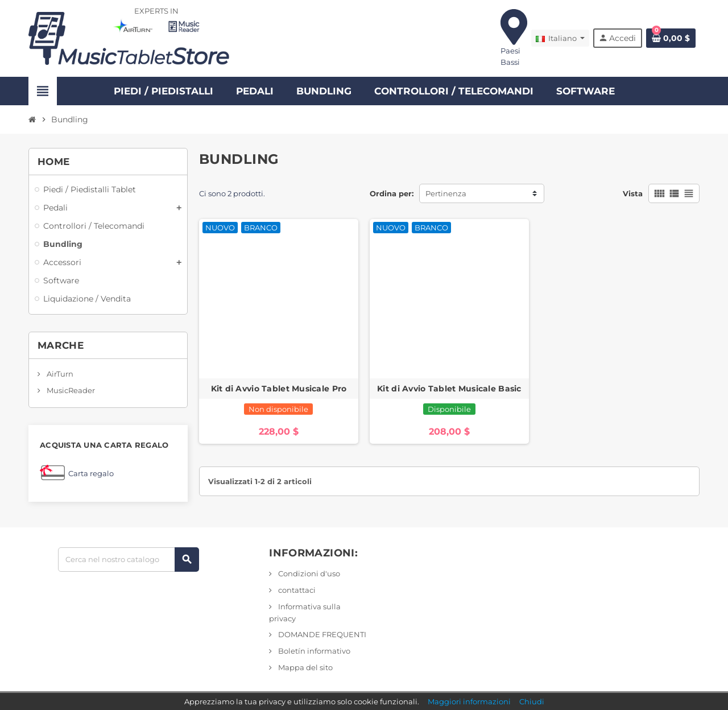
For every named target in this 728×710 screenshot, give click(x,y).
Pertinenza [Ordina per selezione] (446, 193)
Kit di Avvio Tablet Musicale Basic (449, 389)
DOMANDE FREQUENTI (321, 634)
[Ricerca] (128, 560)
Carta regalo (91, 473)
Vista (633, 193)
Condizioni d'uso (308, 573)
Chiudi (532, 701)
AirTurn (59, 374)
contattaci (296, 590)
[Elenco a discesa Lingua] (560, 38)
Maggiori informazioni (469, 701)
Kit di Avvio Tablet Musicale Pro (279, 389)
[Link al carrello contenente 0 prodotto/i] (671, 38)
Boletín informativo (313, 651)
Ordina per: (392, 193)
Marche (61, 345)
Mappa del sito (305, 667)
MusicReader (70, 390)
